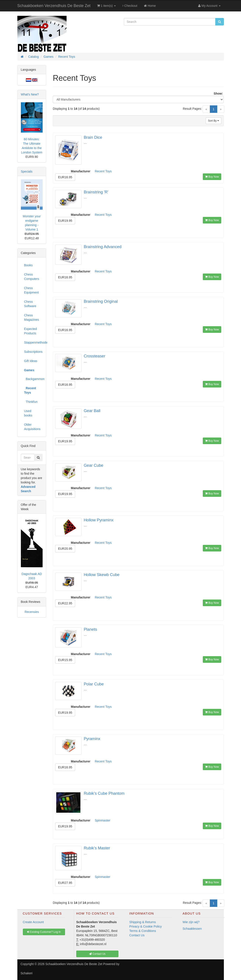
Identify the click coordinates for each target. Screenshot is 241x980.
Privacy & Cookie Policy (146, 926)
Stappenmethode (34, 342)
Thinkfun (31, 402)
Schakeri (27, 973)
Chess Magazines (32, 317)
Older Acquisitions (32, 427)
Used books (28, 413)
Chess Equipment (32, 290)
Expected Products (31, 331)
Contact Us (137, 935)
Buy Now (212, 177)
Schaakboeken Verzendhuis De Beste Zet (54, 6)
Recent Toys (103, 171)
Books (28, 265)
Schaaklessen (192, 929)
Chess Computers (32, 277)
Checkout (130, 6)
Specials (27, 171)
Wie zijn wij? (191, 922)
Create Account (33, 922)
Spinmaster (102, 820)
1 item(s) (106, 6)
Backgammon (34, 379)
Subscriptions (33, 352)
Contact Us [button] (97, 954)
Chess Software (30, 304)
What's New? (30, 94)
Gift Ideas (31, 361)
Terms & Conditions (143, 931)
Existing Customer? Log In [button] (44, 932)
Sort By (214, 121)
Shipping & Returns (143, 922)
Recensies (32, 612)
